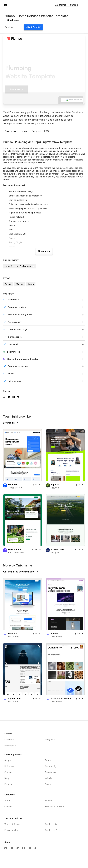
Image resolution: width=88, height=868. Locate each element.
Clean (31, 284)
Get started (66, 5)
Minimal (20, 284)
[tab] (10, 131)
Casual (8, 284)
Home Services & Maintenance (19, 266)
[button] (84, 5)
